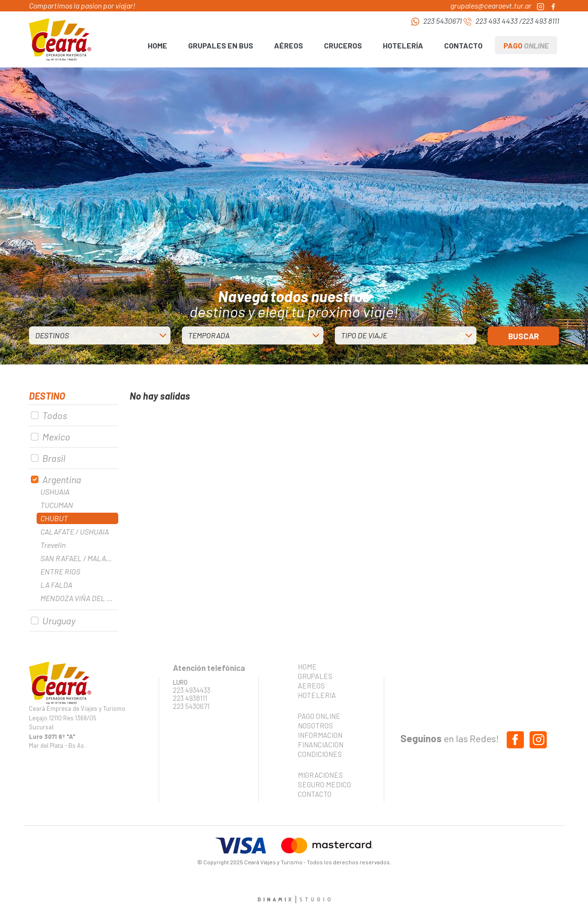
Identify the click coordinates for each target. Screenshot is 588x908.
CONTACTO (463, 45)
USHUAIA (55, 492)
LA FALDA (56, 585)
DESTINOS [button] (52, 335)
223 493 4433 (497, 21)
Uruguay (59, 621)
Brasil (54, 458)
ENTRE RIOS (60, 571)
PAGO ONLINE (319, 716)
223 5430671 (442, 21)
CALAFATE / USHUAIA (75, 531)
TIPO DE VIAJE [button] (364, 335)
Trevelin (53, 545)
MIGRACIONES (320, 775)
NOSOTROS (315, 726)
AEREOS (311, 686)
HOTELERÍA (403, 45)
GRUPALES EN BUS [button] (221, 45)
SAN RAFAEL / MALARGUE (79, 558)
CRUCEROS (343, 45)
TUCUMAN (57, 505)
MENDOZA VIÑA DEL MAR (79, 598)
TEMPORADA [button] (209, 335)
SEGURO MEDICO (322, 784)
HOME (157, 45)
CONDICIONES (320, 754)
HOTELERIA (317, 695)
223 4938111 (190, 698)
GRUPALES (315, 676)
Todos (55, 415)
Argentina (62, 479)
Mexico (56, 437)
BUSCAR (524, 336)
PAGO (526, 45)
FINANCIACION (321, 745)
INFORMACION (320, 735)
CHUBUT (54, 518)
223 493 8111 (541, 21)
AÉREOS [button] (289, 45)
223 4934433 (192, 690)
